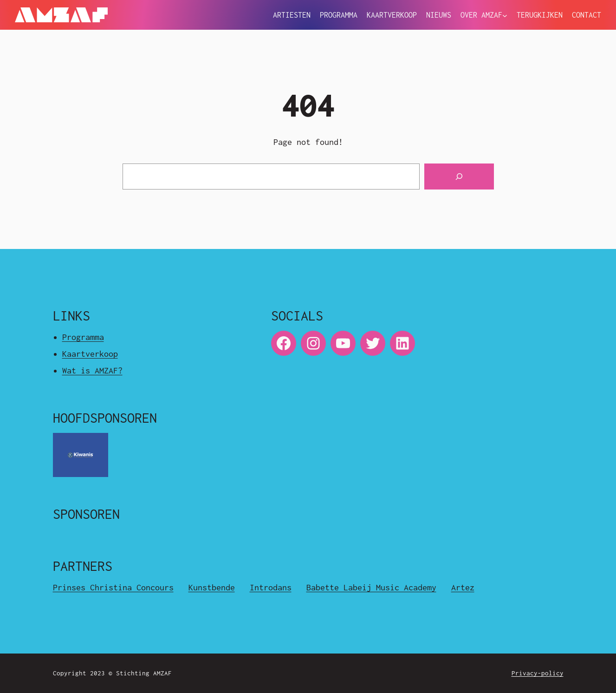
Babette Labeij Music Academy (371, 587)
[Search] (459, 177)
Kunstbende (212, 587)
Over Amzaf (481, 15)
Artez (463, 587)
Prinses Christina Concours (113, 587)
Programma (83, 337)
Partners (83, 566)
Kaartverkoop (90, 354)
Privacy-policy (538, 673)
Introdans (271, 587)
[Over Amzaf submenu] (505, 16)
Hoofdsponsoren (105, 418)
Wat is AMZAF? (92, 370)
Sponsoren (86, 514)
